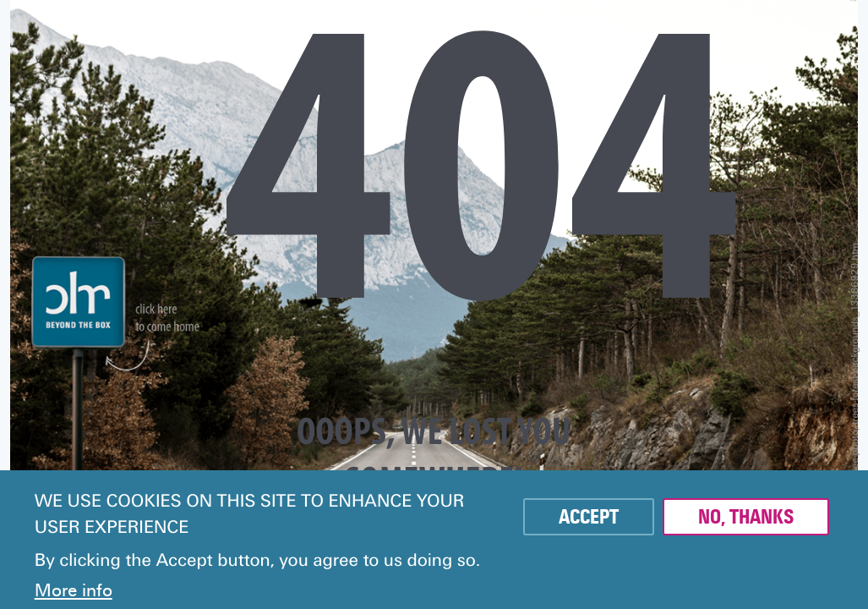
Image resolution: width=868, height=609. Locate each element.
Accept (589, 517)
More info (74, 590)
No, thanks (746, 517)
